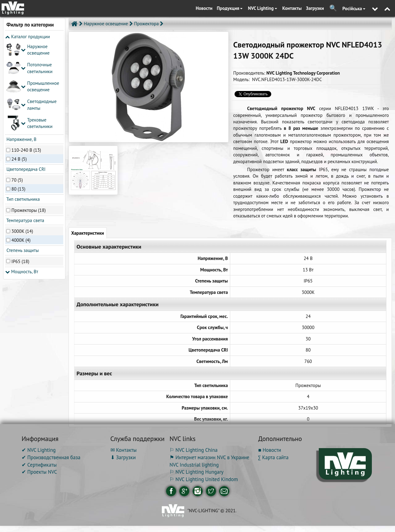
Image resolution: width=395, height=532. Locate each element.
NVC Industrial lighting (194, 465)
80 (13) (18, 97)
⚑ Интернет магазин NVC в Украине (209, 457)
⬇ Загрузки (123, 457)
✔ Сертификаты (39, 465)
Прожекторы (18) (29, 118)
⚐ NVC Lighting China (193, 450)
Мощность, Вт (22, 180)
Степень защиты (22, 159)
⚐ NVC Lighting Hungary (196, 472)
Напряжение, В (21, 47)
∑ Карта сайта (273, 457)
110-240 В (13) (26, 58)
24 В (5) (19, 67)
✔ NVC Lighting (39, 450)
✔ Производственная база (51, 457)
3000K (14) (22, 140)
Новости (204, 8)
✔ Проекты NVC (39, 472)
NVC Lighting (262, 8)
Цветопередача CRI (25, 78)
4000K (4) (21, 148)
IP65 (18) (20, 169)
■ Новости (270, 450)
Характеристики (88, 233)
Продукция (230, 8)
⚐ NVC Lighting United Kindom (204, 479)
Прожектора (147, 24)
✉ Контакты (124, 450)
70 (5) (17, 88)
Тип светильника (23, 107)
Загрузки (315, 8)
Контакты (292, 8)
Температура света (25, 129)
